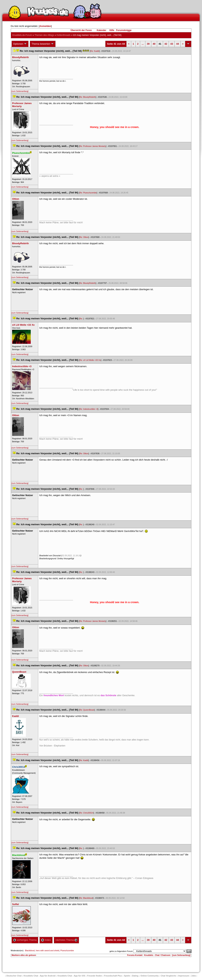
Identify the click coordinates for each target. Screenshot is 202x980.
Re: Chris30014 (86, 813)
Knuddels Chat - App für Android (40, 976)
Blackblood (30, 950)
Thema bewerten (43, 44)
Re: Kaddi (95, 51)
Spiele (127, 976)
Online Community (150, 976)
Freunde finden (95, 976)
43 (172, 44)
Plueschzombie (67, 950)
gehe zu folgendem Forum (121, 951)
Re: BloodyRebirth (88, 97)
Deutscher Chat (14, 976)
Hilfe (112, 30)
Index (46, 940)
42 (166, 44)
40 (154, 44)
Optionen (20, 44)
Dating (135, 976)
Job (194, 976)
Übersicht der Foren (81, 30)
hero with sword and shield (48, 950)
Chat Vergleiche (169, 976)
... (143, 44)
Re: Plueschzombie (88, 193)
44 (177, 44)
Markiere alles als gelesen (24, 955)
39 (148, 44)
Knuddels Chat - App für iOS (71, 976)
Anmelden (45, 26)
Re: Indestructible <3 (89, 409)
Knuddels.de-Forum (22, 35)
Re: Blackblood (86, 898)
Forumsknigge (124, 30)
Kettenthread (64, 35)
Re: (81, 319)
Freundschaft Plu (113, 976)
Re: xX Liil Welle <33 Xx (90, 360)
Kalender (101, 30)
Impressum (184, 976)
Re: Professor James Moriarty (93, 146)
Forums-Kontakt (135, 955)
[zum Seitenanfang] (20, 91)
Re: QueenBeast (87, 710)
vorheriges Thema (25, 940)
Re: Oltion (84, 237)
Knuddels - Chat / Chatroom (157, 955)
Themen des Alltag (44, 35)
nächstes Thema (66, 940)
